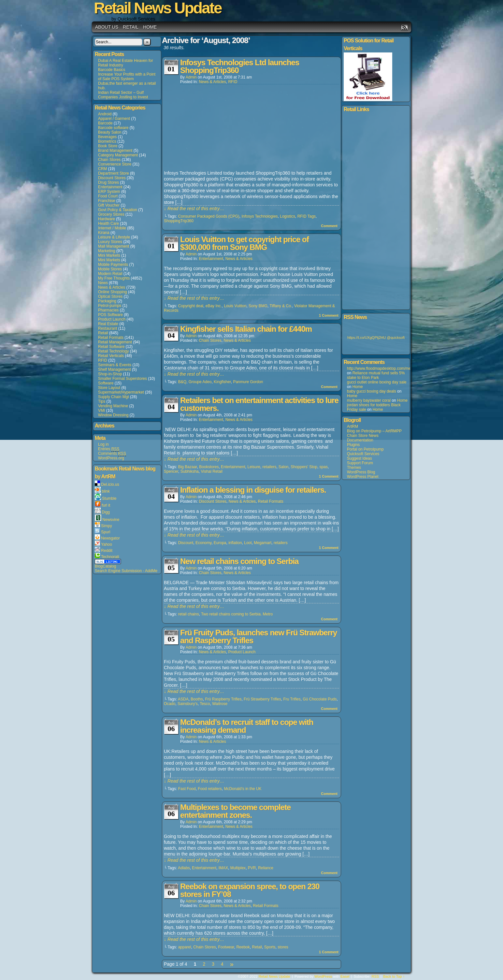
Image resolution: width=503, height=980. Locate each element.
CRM (102, 169)
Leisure (254, 467)
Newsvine (111, 520)
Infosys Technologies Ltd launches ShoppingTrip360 (240, 66)
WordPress (323, 976)
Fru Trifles (292, 699)
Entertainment (110, 187)
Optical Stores (110, 296)
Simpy (106, 526)
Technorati (110, 557)
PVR (252, 868)
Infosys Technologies (259, 216)
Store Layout (109, 388)
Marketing (107, 251)
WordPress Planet (363, 477)
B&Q (182, 382)
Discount (186, 543)
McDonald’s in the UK (243, 789)
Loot (248, 543)
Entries (109, 449)
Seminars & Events (115, 365)
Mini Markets (109, 255)
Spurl (106, 532)
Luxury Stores (110, 242)
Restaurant (108, 328)
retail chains (189, 614)
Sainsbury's (188, 704)
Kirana (104, 233)
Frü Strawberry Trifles (262, 699)
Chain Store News (363, 436)
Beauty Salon (110, 132)
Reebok (243, 947)
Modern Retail (110, 274)
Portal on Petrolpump (365, 449)
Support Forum (360, 463)
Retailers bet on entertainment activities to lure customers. (259, 404)
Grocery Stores (111, 214)
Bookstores (209, 467)
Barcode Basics (112, 70)
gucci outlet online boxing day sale (377, 382)
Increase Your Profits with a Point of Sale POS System (127, 77)
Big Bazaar (188, 467)
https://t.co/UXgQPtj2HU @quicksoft (376, 338)
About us (107, 27)
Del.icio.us (110, 484)
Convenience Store (115, 164)
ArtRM (352, 426)
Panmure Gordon (248, 382)
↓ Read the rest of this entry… (194, 209)
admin (191, 77)
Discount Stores (112, 178)
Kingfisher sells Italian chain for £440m (246, 329)
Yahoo (107, 544)
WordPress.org (111, 458)
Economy (203, 543)
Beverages (107, 137)
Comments (112, 454)
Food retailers (210, 789)
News (103, 283)
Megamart (263, 543)
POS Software (110, 315)
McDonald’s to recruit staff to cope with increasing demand (247, 726)
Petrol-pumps (110, 306)
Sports (270, 947)
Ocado (170, 704)
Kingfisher (222, 382)
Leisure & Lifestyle (114, 237)
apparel (185, 947)
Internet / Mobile (112, 228)
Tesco (205, 704)
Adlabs (184, 868)
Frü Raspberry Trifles (223, 699)
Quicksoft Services (363, 454)
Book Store (108, 146)
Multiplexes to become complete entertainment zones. (235, 811)
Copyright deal (191, 306)
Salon (284, 467)
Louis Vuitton (235, 306)
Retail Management (115, 342)
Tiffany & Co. (281, 306)
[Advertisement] (213, 128)
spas (324, 467)
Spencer (171, 471)
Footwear (226, 947)
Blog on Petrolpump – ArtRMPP (374, 431)
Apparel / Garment (114, 119)
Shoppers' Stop (304, 467)
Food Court (108, 196)
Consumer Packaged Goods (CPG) (209, 216)
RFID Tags (307, 216)
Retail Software (111, 347)
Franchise (107, 201)
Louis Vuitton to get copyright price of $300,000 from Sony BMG (244, 243)
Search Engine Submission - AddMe (126, 571)
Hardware (107, 219)
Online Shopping (113, 292)
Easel (345, 976)
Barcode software (113, 128)
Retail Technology (114, 351)
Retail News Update (274, 976)
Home (150, 27)
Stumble (109, 498)
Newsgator (110, 538)
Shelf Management (115, 369)
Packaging (107, 301)
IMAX (223, 868)
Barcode (105, 123)
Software (106, 383)
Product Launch (112, 319)
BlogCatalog (105, 566)
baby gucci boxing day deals (372, 391)
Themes (354, 468)
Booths (197, 699)
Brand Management (115, 151)
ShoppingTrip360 (179, 221)
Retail (131, 27)
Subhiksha (190, 471)
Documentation (360, 440)
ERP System (109, 192)
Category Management (118, 155)
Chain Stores (109, 160)
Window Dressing (113, 415)
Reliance (266, 868)
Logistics (287, 216)
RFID (103, 360)
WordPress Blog (361, 472)
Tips (102, 401)
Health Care (108, 223)
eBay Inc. (214, 306)
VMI (101, 411)
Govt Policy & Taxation (118, 210)
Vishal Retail (211, 471)
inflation (235, 543)
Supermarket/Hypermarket (121, 392)
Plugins (353, 445)
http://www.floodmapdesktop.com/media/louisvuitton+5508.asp (401, 368)
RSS (404, 28)
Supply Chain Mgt (114, 397)
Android (105, 114)
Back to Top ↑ (394, 976)
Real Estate (108, 324)
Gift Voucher (109, 205)
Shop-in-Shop (110, 374)
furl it (106, 505)
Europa (220, 543)
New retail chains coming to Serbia (239, 561)
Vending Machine (113, 406)
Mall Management (114, 246)
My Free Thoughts (114, 278)
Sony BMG (258, 306)
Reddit (107, 551)
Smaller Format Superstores (122, 379)
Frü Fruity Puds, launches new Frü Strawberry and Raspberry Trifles (259, 636)
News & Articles (112, 287)
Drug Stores (108, 182)
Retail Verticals (111, 356)
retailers (269, 467)
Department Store (114, 173)
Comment (329, 226)
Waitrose (220, 704)
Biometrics (107, 141)
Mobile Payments (113, 265)
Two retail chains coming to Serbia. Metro (237, 614)
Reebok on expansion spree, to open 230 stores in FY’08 (250, 890)
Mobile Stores (110, 269)
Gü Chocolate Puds (320, 699)
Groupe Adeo (200, 382)
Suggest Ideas (359, 458)
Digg (106, 512)
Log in (103, 444)
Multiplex (238, 868)
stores (283, 947)
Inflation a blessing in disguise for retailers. (253, 490)
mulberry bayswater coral (369, 400)
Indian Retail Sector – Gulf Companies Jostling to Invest (123, 95)
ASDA (183, 699)
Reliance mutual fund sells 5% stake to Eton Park (376, 375)
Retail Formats (111, 338)
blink (106, 491)
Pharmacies (108, 310)
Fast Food (187, 789)
